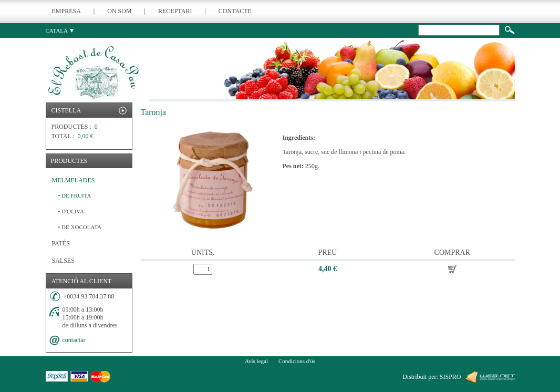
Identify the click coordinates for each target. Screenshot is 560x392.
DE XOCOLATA (80, 227)
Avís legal (256, 361)
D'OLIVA (71, 211)
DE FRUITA (75, 195)
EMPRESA (66, 11)
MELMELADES (74, 180)
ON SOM (119, 11)
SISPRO (450, 377)
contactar (74, 340)
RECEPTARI (175, 11)
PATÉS (61, 243)
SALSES (63, 261)
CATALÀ (60, 30)
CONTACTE (235, 11)
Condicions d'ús (297, 361)
